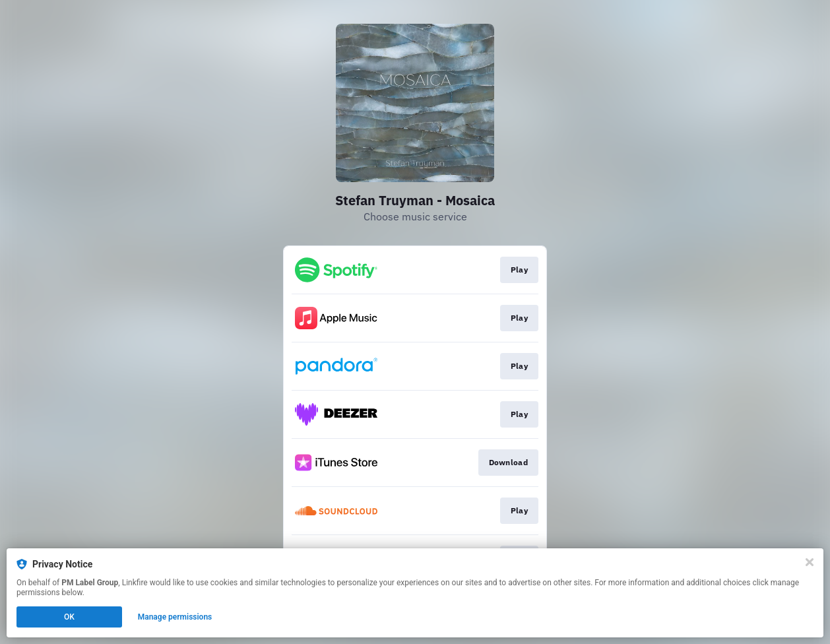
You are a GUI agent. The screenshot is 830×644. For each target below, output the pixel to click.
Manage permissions (175, 617)
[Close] (810, 562)
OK (69, 617)
